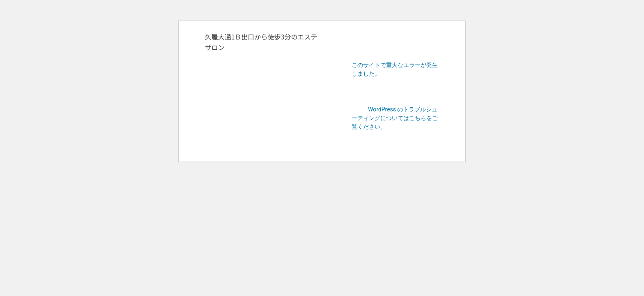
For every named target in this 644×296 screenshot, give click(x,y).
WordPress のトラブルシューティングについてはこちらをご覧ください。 (395, 118)
